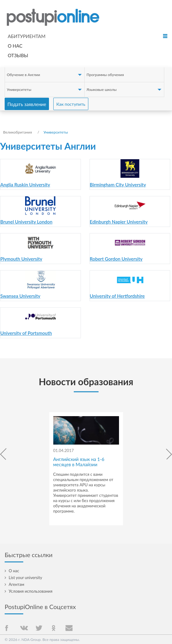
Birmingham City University (118, 185)
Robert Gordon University (116, 259)
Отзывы (18, 55)
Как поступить (71, 104)
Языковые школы (101, 90)
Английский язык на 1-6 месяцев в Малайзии (79, 462)
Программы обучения (105, 75)
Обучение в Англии (23, 75)
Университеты (19, 90)
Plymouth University (21, 259)
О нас (15, 46)
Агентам (16, 584)
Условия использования (31, 591)
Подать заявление (27, 104)
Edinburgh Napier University (119, 222)
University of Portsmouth (26, 333)
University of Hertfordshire (117, 296)
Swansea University (20, 296)
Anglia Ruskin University (25, 185)
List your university (25, 578)
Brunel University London (26, 222)
